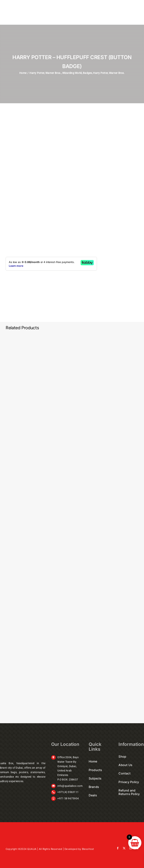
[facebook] (118, 848)
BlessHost (88, 849)
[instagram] (131, 848)
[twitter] (124, 848)
